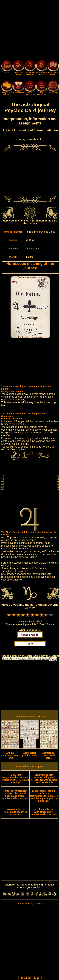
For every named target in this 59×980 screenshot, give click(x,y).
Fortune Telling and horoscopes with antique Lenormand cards (44, 779)
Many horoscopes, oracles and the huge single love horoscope (44, 796)
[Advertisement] (29, 31)
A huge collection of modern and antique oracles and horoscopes (15, 795)
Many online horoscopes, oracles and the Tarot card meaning (15, 779)
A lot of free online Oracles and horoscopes (44, 812)
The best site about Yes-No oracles (15, 812)
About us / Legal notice (30, 904)
